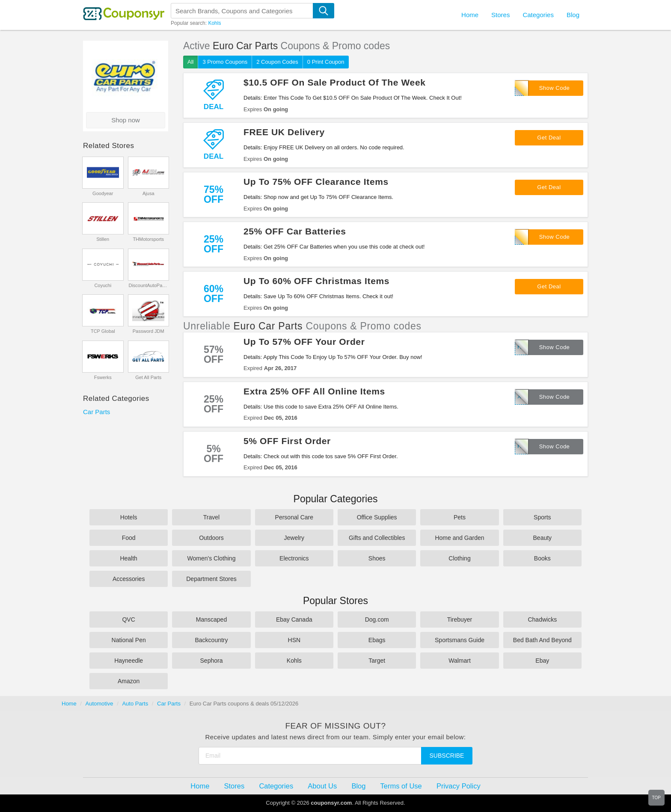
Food (129, 538)
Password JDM (148, 331)
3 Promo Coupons (225, 62)
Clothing (459, 558)
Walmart (460, 661)
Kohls (214, 23)
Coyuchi (103, 285)
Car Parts (96, 412)
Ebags (377, 640)
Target (377, 661)
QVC (128, 619)
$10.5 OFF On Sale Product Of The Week (335, 82)
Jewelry (294, 538)
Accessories (129, 579)
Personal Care (294, 517)
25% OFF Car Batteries (295, 231)
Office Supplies (377, 517)
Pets (460, 517)
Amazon (129, 681)
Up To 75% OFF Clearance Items (316, 182)
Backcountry (211, 640)
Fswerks (103, 377)
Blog (573, 15)
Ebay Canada (294, 619)
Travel (211, 517)
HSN (294, 640)
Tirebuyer (460, 619)
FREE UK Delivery (284, 132)
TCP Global (103, 331)
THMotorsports (148, 239)
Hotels (129, 517)
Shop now (126, 120)
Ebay (542, 661)
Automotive (99, 704)
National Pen (129, 640)
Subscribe (447, 756)
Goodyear (103, 193)
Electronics (294, 558)
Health (128, 558)
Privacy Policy (459, 786)
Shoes (377, 558)
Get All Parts (148, 377)
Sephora (212, 661)
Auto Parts (135, 704)
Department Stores (211, 579)
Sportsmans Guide (460, 640)
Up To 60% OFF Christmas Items (316, 281)
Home (69, 704)
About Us (322, 786)
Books (542, 558)
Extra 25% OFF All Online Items (314, 391)
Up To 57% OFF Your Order (304, 342)
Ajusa (148, 193)
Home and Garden (459, 538)
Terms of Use (401, 786)
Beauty (543, 538)
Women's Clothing (212, 558)
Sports (542, 517)
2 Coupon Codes (277, 62)
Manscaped (211, 619)
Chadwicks (542, 619)
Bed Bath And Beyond (542, 640)
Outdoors (211, 538)
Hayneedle (129, 661)
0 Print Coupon (326, 62)
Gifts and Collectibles (377, 538)
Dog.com (377, 619)
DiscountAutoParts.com (148, 285)
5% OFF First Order (287, 441)
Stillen (103, 239)
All (190, 62)
